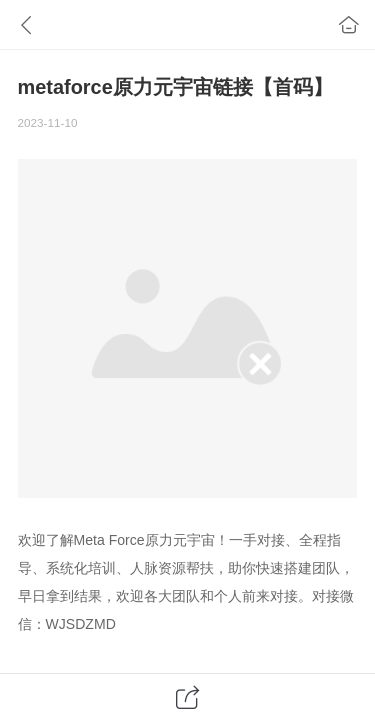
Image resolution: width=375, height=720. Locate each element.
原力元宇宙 (180, 540)
